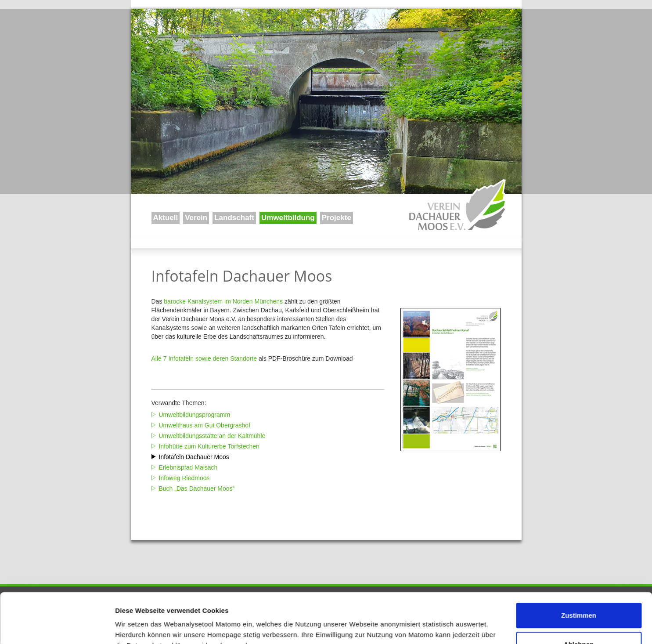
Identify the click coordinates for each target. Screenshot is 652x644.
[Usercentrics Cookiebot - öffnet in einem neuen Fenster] (57, 627)
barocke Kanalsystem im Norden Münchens (223, 301)
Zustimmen (579, 573)
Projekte (337, 218)
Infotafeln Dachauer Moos (194, 457)
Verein (196, 218)
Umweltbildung (288, 218)
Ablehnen (579, 601)
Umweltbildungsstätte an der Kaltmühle (212, 436)
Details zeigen (137, 627)
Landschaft (234, 218)
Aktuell (166, 218)
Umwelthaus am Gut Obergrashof (205, 425)
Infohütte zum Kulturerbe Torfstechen (209, 446)
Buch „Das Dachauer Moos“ (197, 488)
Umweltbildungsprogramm (195, 415)
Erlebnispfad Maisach (188, 467)
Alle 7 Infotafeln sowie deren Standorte (204, 358)
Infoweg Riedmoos (184, 478)
